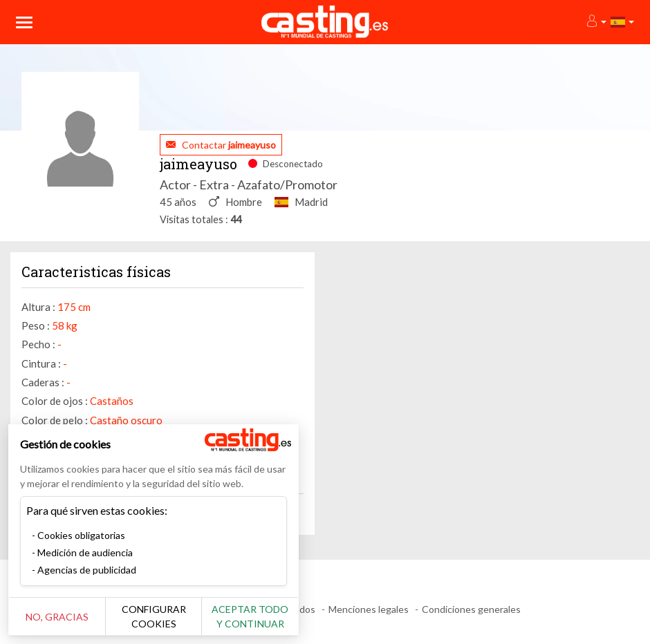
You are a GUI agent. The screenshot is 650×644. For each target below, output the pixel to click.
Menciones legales (369, 609)
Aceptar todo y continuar (250, 616)
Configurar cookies (154, 616)
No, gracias (57, 617)
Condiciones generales (471, 609)
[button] (596, 22)
